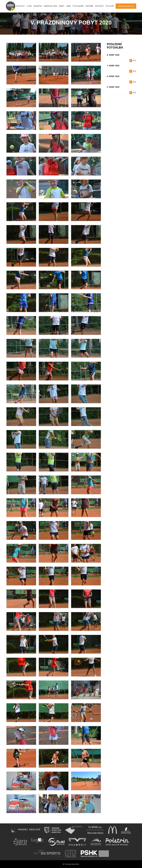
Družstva (38, 6)
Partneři (89, 6)
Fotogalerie (78, 6)
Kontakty (99, 6)
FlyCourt (110, 6)
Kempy (62, 6)
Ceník (68, 6)
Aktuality (20, 6)
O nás (29, 6)
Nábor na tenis (50, 6)
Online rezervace (126, 6)
